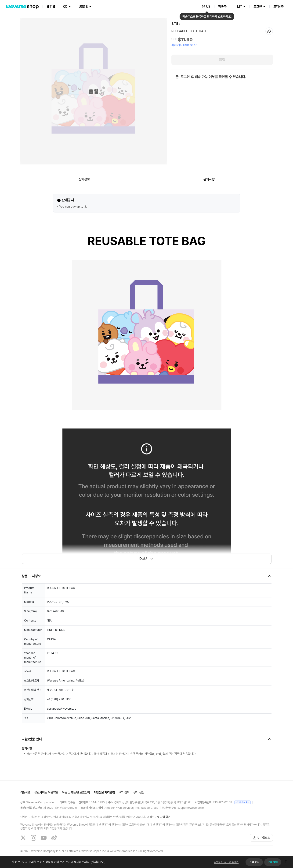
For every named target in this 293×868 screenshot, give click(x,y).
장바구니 (224, 7)
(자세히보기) (98, 862)
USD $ (83, 7)
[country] (206, 7)
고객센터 (279, 7)
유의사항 (209, 179)
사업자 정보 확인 (242, 802)
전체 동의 (273, 862)
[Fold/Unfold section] (147, 576)
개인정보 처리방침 (104, 792)
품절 (222, 60)
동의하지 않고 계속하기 (226, 862)
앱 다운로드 (261, 838)
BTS (175, 24)
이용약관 (25, 792)
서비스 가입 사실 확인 (159, 817)
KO (65, 7)
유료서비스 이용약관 (46, 792)
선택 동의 (254, 862)
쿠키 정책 (124, 792)
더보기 (147, 559)
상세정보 (84, 179)
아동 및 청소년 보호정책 (76, 792)
